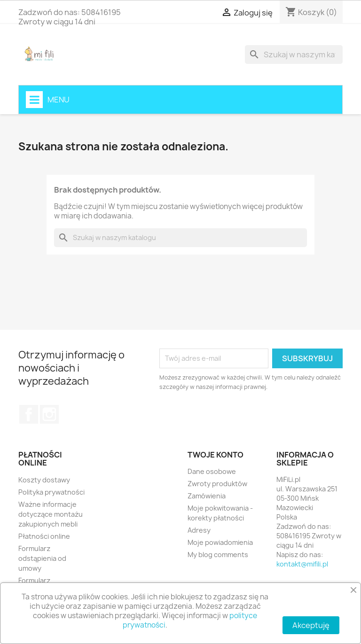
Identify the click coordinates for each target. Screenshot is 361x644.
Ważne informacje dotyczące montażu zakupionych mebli (51, 514)
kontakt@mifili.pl (302, 564)
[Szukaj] (294, 54)
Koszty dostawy (44, 480)
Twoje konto (216, 455)
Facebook (29, 414)
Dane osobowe (212, 471)
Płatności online (44, 536)
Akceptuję (311, 625)
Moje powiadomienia (220, 542)
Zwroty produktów (217, 484)
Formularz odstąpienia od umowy (42, 558)
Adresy (199, 530)
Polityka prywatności (51, 492)
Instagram (49, 414)
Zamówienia (207, 496)
